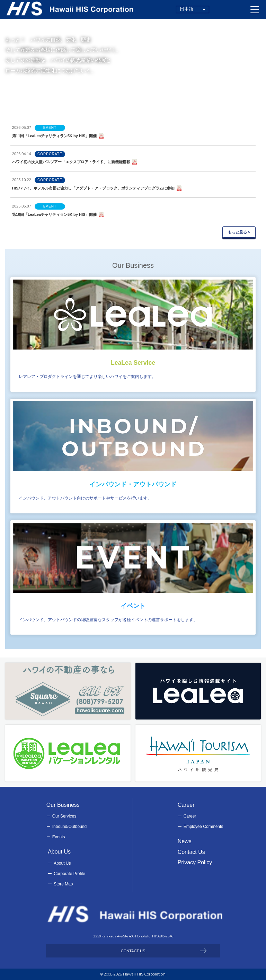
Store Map (63, 884)
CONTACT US (133, 951)
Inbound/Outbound (69, 827)
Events (59, 837)
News (185, 841)
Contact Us (191, 852)
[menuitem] (193, 10)
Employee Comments (203, 827)
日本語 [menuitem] (187, 9)
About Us (62, 863)
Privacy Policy (195, 862)
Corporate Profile (69, 874)
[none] (193, 10)
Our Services (64, 816)
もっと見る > (239, 232)
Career (190, 816)
